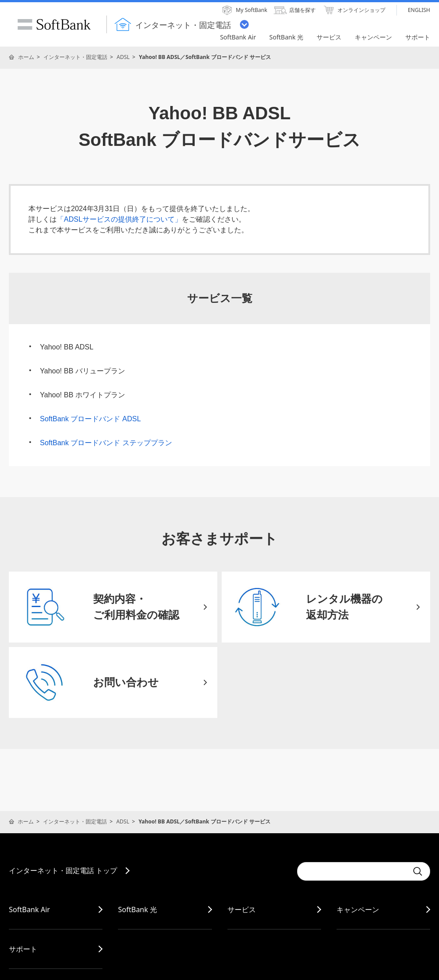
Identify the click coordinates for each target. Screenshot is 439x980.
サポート (23, 949)
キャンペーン (358, 909)
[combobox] (353, 871)
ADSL (123, 57)
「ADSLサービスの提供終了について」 (119, 219)
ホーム (26, 57)
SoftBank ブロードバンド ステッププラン (106, 443)
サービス (242, 909)
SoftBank (54, 24)
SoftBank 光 (137, 909)
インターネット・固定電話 (75, 57)
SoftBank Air (29, 909)
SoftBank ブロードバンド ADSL (90, 419)
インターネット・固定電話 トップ (63, 870)
